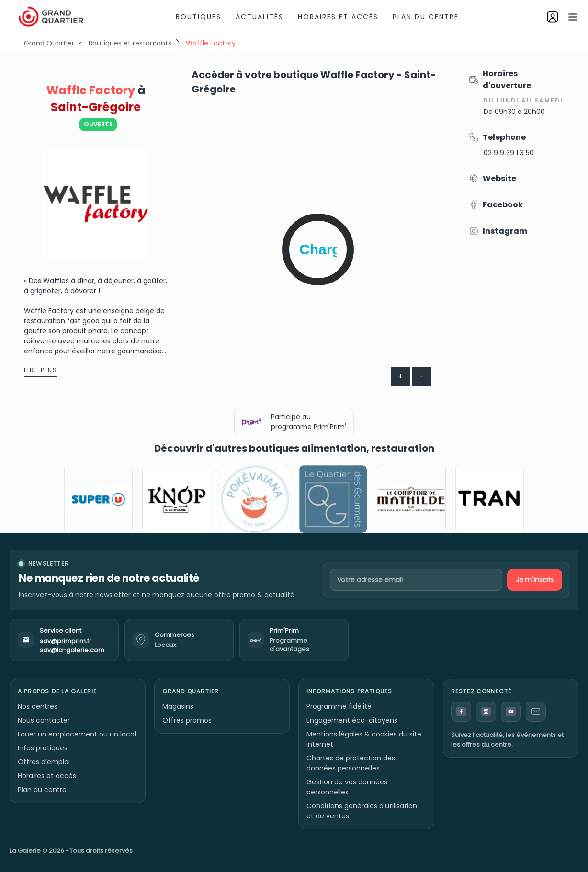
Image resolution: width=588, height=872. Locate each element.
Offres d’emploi (44, 762)
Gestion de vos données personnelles (347, 787)
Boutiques (198, 17)
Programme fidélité (339, 706)
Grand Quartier (49, 43)
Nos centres (38, 706)
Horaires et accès (338, 17)
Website (499, 178)
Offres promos (187, 720)
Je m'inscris (535, 580)
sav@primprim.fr (66, 641)
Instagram (505, 231)
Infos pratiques (43, 748)
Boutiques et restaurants (130, 43)
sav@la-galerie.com (72, 650)
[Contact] (536, 712)
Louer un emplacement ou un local (77, 734)
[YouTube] (511, 712)
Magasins (178, 706)
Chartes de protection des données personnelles (351, 763)
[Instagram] (486, 712)
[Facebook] (461, 712)
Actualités (260, 17)
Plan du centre (426, 17)
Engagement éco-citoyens (352, 720)
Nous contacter (44, 720)
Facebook (503, 205)
